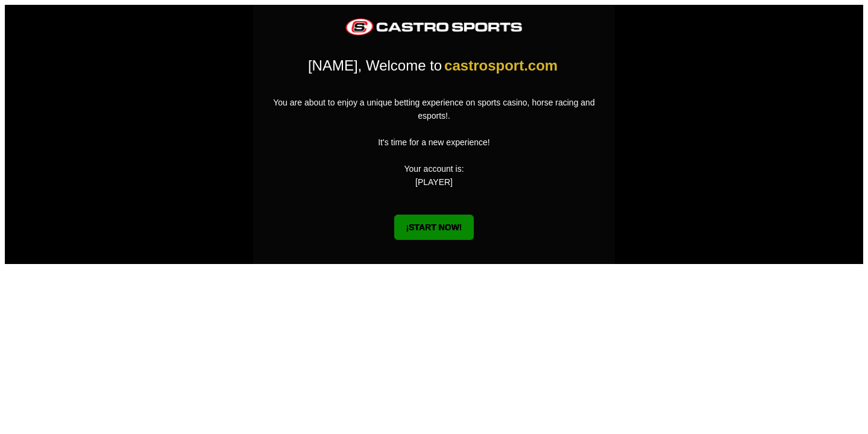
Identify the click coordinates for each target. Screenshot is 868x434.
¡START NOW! (434, 227)
